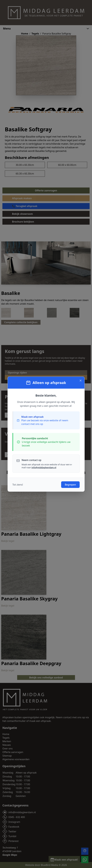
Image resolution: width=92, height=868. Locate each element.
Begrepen (70, 485)
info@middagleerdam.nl (44, 467)
